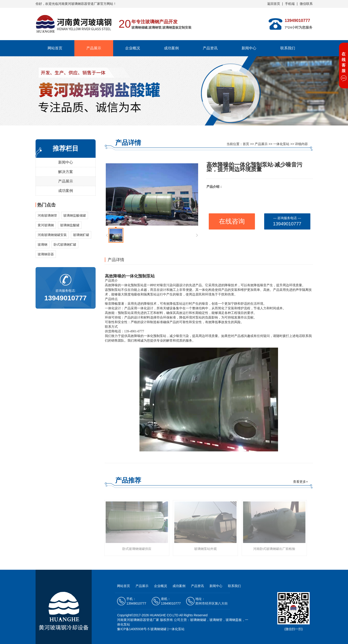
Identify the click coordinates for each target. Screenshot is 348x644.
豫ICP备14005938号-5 (133, 629)
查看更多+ (300, 482)
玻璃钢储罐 (158, 629)
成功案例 (171, 48)
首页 (246, 144)
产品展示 (94, 48)
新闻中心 (249, 48)
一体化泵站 (281, 144)
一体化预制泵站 (140, 276)
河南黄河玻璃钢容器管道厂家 (138, 620)
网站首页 (55, 48)
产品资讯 (210, 48)
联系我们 (288, 48)
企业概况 (133, 48)
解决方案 (66, 172)
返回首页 (274, 4)
